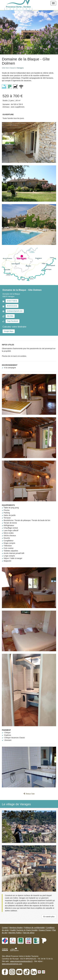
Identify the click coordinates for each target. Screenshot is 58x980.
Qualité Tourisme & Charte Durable (24, 930)
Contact (5, 928)
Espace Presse (45, 930)
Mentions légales (16, 928)
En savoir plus (49, 917)
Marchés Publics (15, 933)
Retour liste (29, 794)
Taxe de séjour (29, 933)
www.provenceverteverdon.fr (21, 961)
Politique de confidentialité (34, 928)
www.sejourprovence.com (12, 964)
